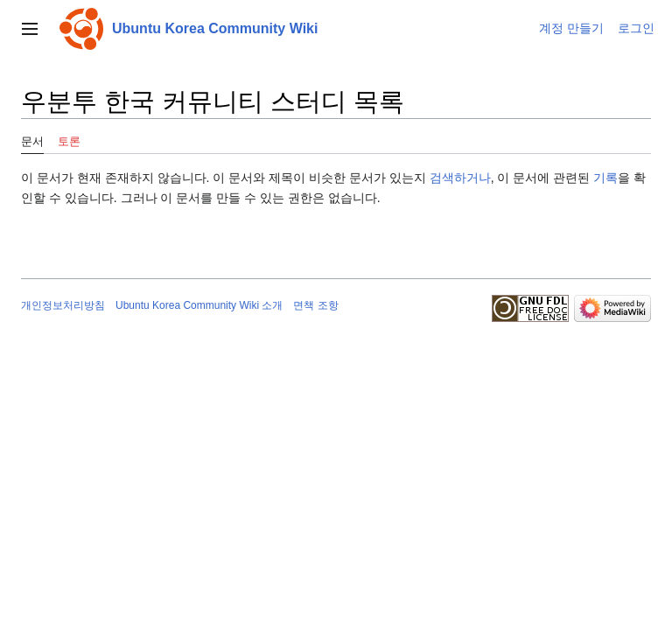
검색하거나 (460, 178)
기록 (605, 178)
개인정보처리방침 (63, 305)
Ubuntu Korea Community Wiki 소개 (199, 305)
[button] (30, 29)
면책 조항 (315, 305)
